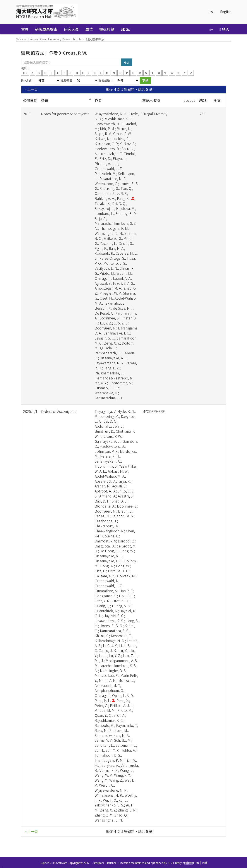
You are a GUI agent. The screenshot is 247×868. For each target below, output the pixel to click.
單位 (89, 29)
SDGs (125, 29)
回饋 (205, 863)
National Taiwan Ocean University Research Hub (48, 39)
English (226, 12)
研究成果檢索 (46, 29)
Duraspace (98, 863)
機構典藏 (107, 29)
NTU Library (175, 863)
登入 (224, 29)
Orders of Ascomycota (59, 411)
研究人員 (71, 29)
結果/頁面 (66, 80)
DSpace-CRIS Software (53, 863)
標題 (45, 100)
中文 (211, 12)
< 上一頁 (31, 89)
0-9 (25, 73)
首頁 (25, 29)
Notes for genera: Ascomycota (65, 114)
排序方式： (27, 80)
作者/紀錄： (106, 80)
